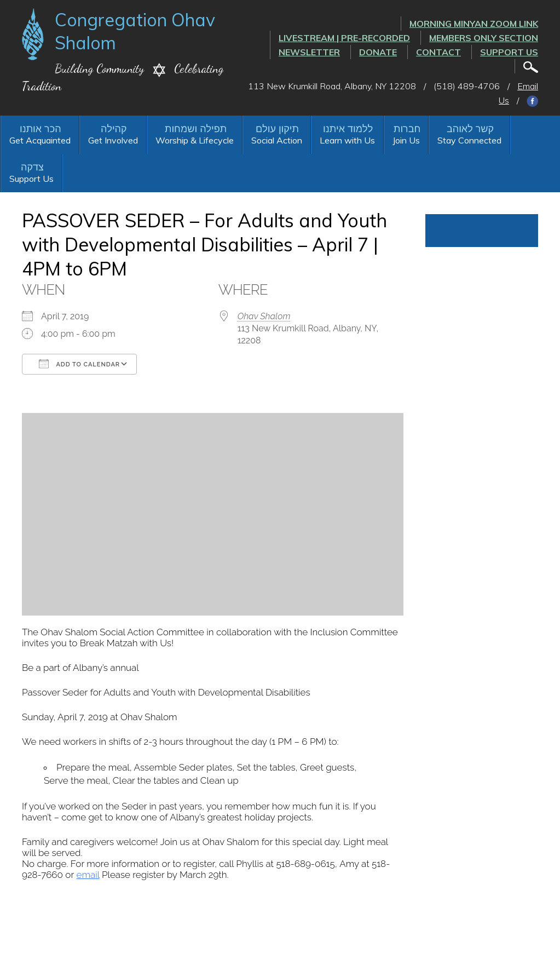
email (88, 875)
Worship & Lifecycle (195, 140)
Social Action (277, 140)
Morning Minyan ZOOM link (474, 24)
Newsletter (309, 52)
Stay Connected (469, 140)
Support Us (509, 52)
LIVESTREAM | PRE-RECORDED (344, 38)
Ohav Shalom (264, 316)
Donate (378, 52)
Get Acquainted (40, 140)
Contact (438, 52)
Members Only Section (484, 38)
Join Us (406, 140)
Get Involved (113, 140)
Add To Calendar (79, 364)
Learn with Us (347, 140)
